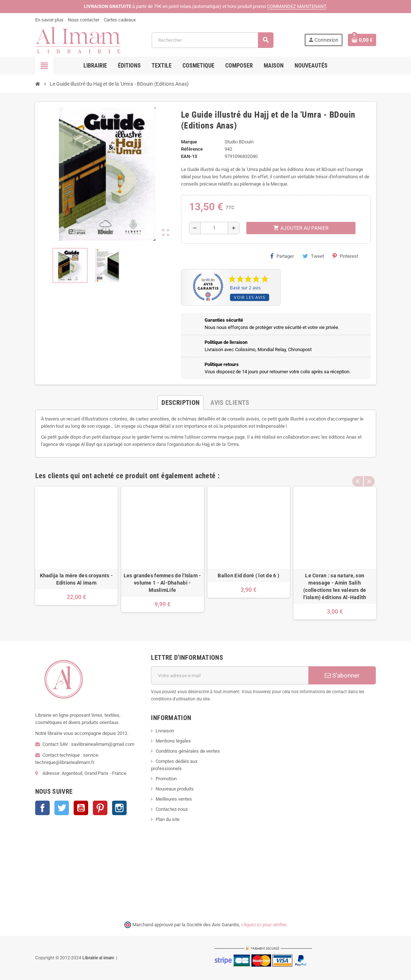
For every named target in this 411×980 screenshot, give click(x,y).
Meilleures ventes (174, 799)
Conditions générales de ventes (188, 751)
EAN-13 (189, 156)
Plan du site (168, 819)
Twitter (62, 808)
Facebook (42, 808)
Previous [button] (358, 474)
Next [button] (369, 474)
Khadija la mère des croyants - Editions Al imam (76, 579)
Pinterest (345, 256)
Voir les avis (250, 297)
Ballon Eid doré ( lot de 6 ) (248, 576)
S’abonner (342, 675)
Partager (282, 256)
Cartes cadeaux (120, 20)
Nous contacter (84, 20)
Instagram (119, 808)
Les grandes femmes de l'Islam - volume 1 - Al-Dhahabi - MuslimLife (163, 583)
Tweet (313, 256)
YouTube (81, 808)
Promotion (166, 779)
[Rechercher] (212, 40)
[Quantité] (214, 228)
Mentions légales (173, 741)
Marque (189, 142)
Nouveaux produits (175, 789)
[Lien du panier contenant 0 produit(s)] (362, 40)
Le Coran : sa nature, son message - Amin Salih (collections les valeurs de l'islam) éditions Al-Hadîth (335, 586)
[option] (77, 553)
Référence (192, 149)
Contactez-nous (172, 809)
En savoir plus (49, 20)
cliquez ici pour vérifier (264, 925)
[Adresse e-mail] (230, 675)
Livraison (165, 731)
